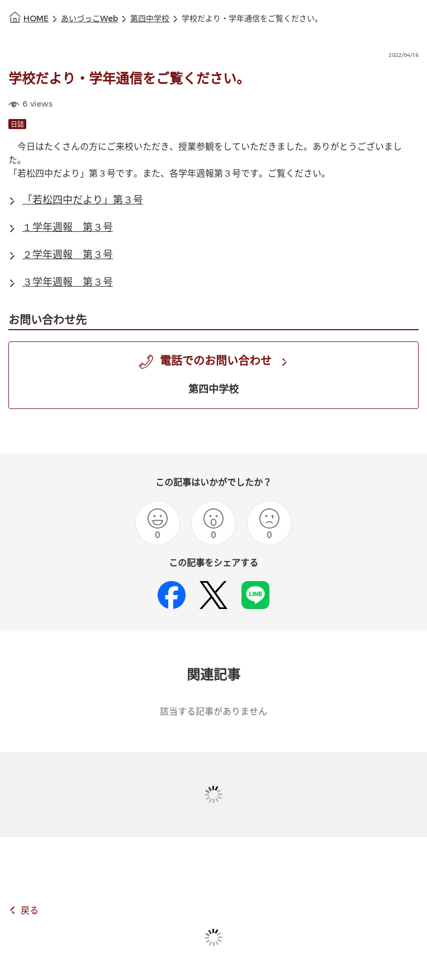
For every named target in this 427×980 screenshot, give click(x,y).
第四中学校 (150, 19)
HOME (36, 19)
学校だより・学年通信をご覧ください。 (252, 19)
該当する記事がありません (214, 712)
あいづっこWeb (89, 19)
